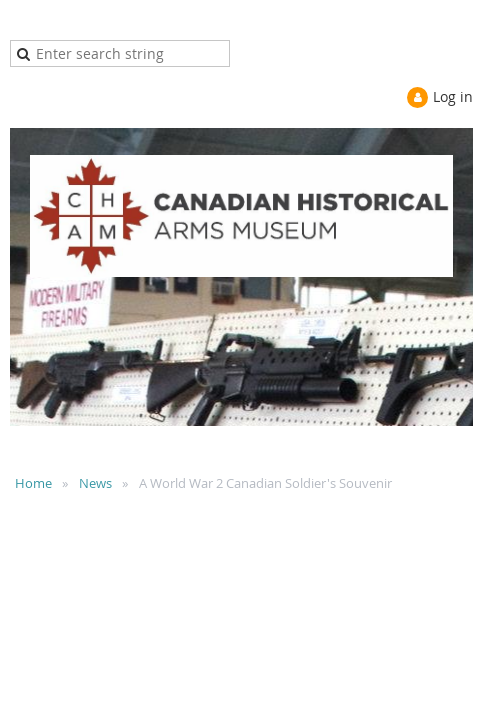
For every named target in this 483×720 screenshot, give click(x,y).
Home (33, 483)
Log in (453, 96)
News (95, 483)
